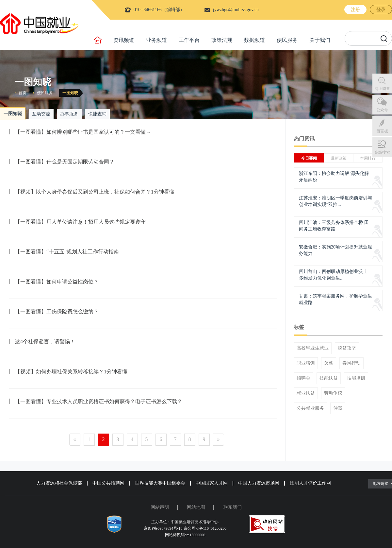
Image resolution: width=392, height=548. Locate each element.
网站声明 (160, 507)
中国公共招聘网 (108, 483)
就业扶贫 (306, 393)
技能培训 (356, 378)
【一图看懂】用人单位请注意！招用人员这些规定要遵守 (80, 222)
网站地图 (196, 507)
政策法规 (222, 40)
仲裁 (338, 408)
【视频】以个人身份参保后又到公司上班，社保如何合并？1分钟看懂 (95, 192)
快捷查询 (97, 114)
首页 (23, 93)
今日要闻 (309, 158)
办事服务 (69, 114)
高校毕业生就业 (313, 348)
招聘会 (303, 378)
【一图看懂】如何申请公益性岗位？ (57, 282)
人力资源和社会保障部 (59, 483)
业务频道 (156, 40)
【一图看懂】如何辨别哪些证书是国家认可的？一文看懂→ (83, 132)
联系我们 (233, 507)
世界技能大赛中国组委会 (160, 483)
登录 (381, 10)
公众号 (382, 110)
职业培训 (306, 363)
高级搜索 (382, 152)
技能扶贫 (329, 378)
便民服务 (287, 40)
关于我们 (320, 40)
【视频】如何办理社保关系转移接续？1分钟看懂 (71, 372)
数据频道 (254, 40)
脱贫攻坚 (347, 348)
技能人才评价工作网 (310, 483)
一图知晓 (70, 93)
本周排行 (368, 158)
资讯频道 (124, 40)
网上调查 (382, 89)
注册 (355, 10)
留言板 (382, 131)
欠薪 (329, 363)
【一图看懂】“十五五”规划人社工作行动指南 (67, 252)
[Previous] (75, 440)
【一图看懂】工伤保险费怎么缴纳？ (57, 311)
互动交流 (41, 114)
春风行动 (351, 363)
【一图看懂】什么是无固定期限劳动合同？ (65, 162)
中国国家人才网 (212, 483)
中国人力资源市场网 (259, 483)
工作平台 (189, 40)
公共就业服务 (310, 408)
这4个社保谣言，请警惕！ (45, 342)
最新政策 (339, 158)
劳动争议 (333, 393)
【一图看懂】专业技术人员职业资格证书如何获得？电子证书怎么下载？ (99, 401)
